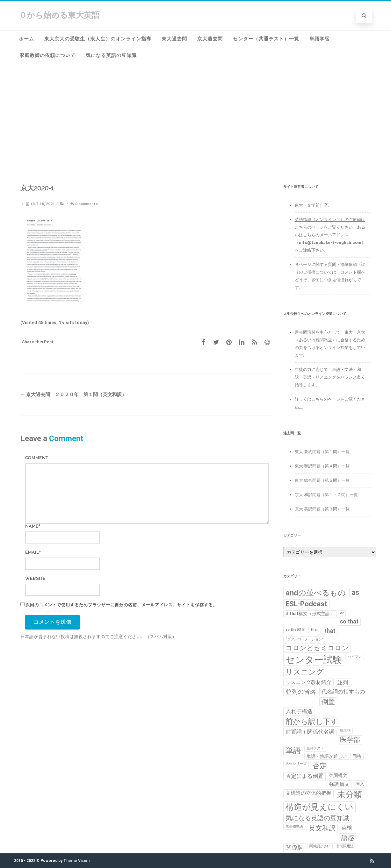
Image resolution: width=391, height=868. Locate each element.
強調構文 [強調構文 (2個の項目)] (338, 775)
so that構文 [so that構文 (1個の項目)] (295, 630)
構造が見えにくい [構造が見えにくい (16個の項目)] (319, 807)
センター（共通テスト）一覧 (266, 39)
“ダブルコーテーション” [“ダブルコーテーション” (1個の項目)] (305, 639)
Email (32, 552)
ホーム (26, 39)
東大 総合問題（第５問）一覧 (322, 480)
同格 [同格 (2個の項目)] (357, 756)
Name (32, 526)
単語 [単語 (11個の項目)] (293, 751)
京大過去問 (210, 39)
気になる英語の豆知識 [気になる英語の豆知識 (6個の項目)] (317, 818)
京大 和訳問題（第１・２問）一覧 (326, 495)
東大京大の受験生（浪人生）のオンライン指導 (98, 39)
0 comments (87, 204)
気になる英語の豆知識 (111, 55)
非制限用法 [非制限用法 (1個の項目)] (345, 846)
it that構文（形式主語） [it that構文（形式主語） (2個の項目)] (310, 614)
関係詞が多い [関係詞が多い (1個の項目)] (320, 846)
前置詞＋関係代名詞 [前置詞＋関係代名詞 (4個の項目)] (310, 732)
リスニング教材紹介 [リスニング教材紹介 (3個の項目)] (308, 682)
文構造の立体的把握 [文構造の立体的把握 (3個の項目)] (308, 793)
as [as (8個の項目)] (355, 592)
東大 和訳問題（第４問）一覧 (322, 466)
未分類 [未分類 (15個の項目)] (350, 794)
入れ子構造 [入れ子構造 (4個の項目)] (299, 711)
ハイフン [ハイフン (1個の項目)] (355, 657)
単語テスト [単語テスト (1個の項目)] (315, 748)
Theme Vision (76, 861)
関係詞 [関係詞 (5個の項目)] (295, 848)
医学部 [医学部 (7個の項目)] (350, 740)
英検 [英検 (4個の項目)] (347, 828)
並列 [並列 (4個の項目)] (343, 682)
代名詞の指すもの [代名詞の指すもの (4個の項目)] (343, 692)
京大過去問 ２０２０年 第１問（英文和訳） (73, 395)
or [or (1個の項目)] (342, 613)
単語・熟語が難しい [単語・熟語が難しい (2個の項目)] (327, 756)
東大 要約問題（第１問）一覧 (322, 452)
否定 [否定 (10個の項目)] (320, 766)
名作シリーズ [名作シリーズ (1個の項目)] (296, 764)
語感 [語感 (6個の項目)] (348, 838)
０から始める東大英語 (59, 15)
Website (35, 578)
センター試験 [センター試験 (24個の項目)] (314, 660)
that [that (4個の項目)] (330, 631)
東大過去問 (174, 39)
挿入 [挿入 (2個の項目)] (360, 784)
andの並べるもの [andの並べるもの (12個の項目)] (316, 593)
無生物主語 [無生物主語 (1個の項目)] (294, 826)
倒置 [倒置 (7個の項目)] (328, 702)
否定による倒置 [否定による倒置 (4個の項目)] (304, 776)
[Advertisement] (196, 112)
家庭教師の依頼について (47, 55)
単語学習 (320, 39)
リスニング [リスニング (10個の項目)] (305, 672)
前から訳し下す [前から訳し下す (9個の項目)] (312, 722)
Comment (37, 458)
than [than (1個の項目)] (315, 630)
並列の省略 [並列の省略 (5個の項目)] (301, 692)
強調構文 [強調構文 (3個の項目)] (339, 784)
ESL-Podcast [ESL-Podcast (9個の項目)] (306, 604)
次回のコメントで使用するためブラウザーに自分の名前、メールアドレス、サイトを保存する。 (121, 605)
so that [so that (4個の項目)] (349, 622)
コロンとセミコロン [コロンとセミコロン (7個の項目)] (317, 648)
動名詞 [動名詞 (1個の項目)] (345, 731)
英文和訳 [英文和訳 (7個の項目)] (322, 828)
